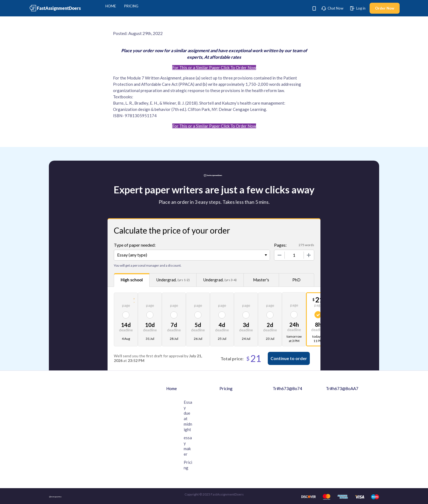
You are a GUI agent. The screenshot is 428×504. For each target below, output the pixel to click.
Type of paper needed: (135, 245)
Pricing (131, 6)
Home (111, 6)
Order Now (385, 8)
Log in (358, 8)
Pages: (280, 245)
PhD (296, 280)
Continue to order (289, 358)
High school (132, 280)
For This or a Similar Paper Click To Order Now (214, 67)
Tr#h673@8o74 (287, 388)
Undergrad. (173, 280)
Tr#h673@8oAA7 (342, 388)
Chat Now (332, 8)
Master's (261, 280)
